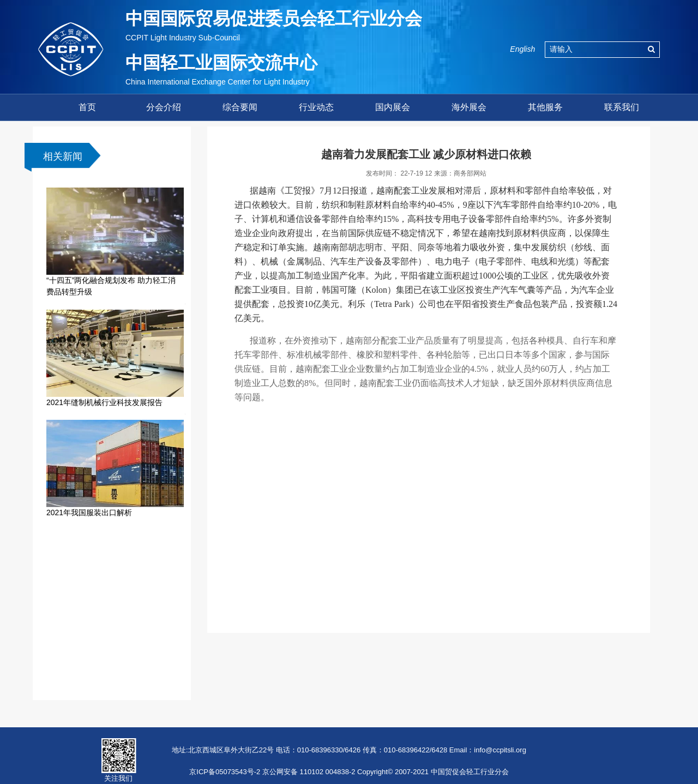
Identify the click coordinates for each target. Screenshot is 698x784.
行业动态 (316, 107)
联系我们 (622, 107)
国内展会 (393, 107)
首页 (87, 107)
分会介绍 (164, 107)
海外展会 (469, 107)
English (522, 49)
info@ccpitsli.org (500, 750)
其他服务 (545, 107)
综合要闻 (240, 107)
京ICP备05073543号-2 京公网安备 (243, 772)
